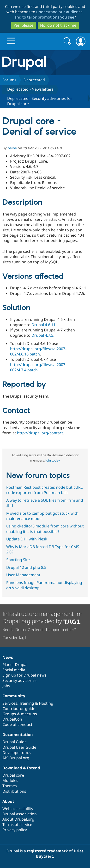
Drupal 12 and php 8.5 (26, 567)
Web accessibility (18, 809)
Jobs (6, 686)
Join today (53, 460)
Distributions (14, 791)
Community (14, 696)
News (8, 657)
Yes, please (24, 25)
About (8, 801)
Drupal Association (20, 814)
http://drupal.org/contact (40, 433)
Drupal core (13, 775)
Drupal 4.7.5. (43, 335)
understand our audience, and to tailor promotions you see (49, 14)
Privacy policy (15, 830)
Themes (10, 786)
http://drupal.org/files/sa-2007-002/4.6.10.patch (38, 351)
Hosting (46, 703)
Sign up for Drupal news (24, 675)
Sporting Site (18, 560)
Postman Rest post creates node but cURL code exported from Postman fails (44, 490)
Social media (14, 670)
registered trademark (47, 851)
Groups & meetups (20, 714)
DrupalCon (12, 719)
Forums (9, 80)
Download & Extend (21, 768)
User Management (23, 575)
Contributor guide (19, 709)
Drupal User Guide (19, 747)
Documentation (18, 735)
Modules (10, 780)
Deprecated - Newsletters (30, 89)
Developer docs (17, 753)
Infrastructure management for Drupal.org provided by (42, 617)
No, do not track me (58, 25)
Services (10, 703)
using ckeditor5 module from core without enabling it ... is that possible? (45, 529)
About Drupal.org (18, 819)
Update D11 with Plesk (27, 539)
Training (27, 703)
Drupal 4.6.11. (44, 325)
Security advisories (19, 680)
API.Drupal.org (16, 758)
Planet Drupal (15, 665)
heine (12, 148)
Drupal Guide (15, 742)
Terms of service (17, 824)
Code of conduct (17, 724)
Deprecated (34, 80)
